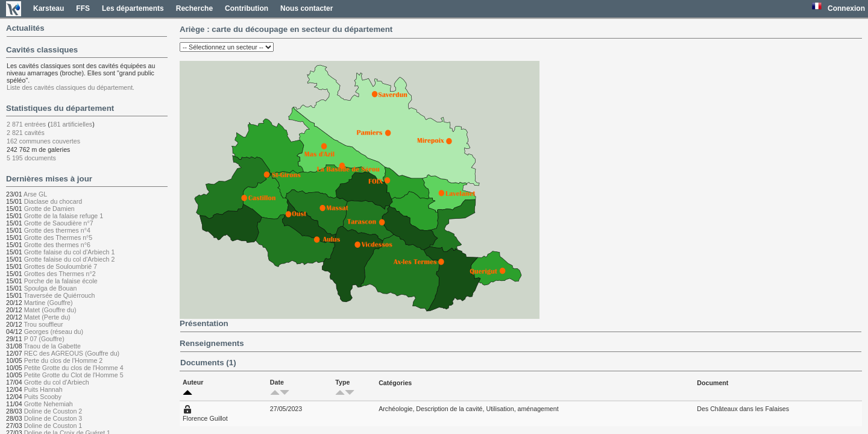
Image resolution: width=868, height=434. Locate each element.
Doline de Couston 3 (53, 418)
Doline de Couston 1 (53, 426)
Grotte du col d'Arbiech (57, 382)
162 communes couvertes (43, 141)
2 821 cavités (26, 133)
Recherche (194, 8)
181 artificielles (71, 124)
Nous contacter (307, 8)
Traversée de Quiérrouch (59, 295)
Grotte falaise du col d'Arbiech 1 (70, 252)
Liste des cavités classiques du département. (71, 87)
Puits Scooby (43, 397)
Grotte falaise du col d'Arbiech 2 (70, 259)
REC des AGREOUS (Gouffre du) (72, 353)
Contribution (247, 8)
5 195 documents (31, 158)
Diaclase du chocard (53, 201)
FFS (83, 8)
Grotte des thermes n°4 (57, 230)
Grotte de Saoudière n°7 (59, 223)
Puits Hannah (43, 389)
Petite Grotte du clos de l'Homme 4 (74, 368)
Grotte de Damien (49, 209)
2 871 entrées (26, 124)
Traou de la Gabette (52, 346)
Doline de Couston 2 (53, 411)
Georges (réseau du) (54, 332)
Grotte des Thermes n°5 (58, 237)
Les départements (133, 8)
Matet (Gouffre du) (50, 310)
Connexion (846, 8)
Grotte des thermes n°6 (57, 245)
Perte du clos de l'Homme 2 (64, 360)
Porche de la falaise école (61, 281)
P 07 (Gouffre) (44, 339)
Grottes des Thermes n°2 (60, 274)
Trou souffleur (43, 324)
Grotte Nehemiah (49, 404)
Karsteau (49, 8)
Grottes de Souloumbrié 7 (61, 266)
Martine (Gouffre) (49, 303)
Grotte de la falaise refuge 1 (64, 216)
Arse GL (35, 194)
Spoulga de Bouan (51, 288)
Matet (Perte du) (47, 317)
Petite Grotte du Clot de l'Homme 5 (74, 375)
